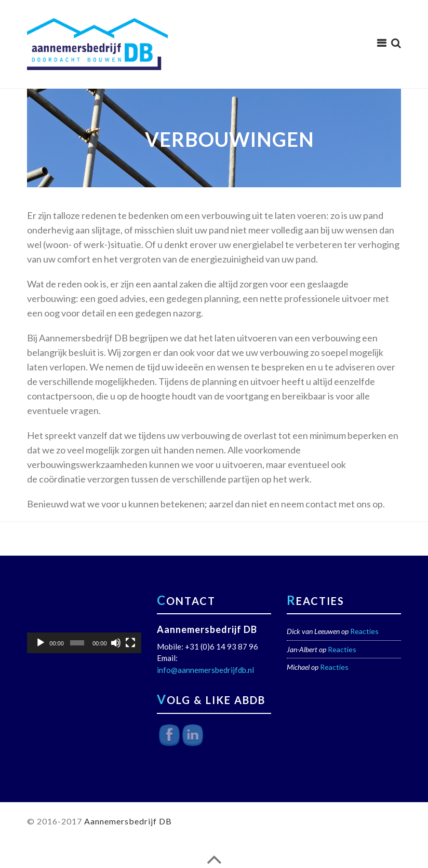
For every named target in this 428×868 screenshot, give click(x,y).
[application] (84, 621)
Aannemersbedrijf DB (128, 821)
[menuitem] (393, 43)
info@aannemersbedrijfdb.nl (205, 670)
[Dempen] (116, 643)
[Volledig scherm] (130, 643)
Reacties (364, 631)
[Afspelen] (41, 643)
